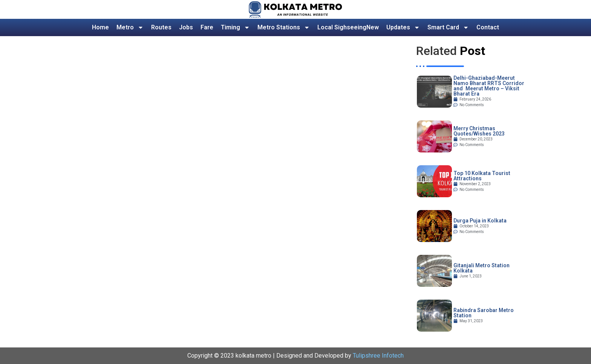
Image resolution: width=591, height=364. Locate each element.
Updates (403, 27)
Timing (235, 27)
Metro (130, 27)
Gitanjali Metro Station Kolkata (482, 268)
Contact (488, 27)
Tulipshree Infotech (378, 356)
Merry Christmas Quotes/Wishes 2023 (479, 131)
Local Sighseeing (348, 27)
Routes (161, 27)
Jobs (186, 27)
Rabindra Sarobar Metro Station (484, 313)
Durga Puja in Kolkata (480, 221)
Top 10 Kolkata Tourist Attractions (482, 176)
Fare (207, 27)
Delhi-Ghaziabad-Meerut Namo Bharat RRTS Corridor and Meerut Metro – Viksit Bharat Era (489, 86)
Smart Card (448, 27)
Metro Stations (284, 27)
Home (100, 27)
